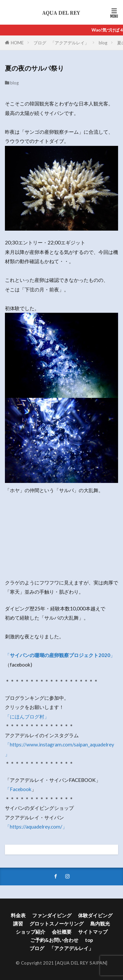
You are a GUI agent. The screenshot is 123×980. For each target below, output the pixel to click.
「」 (60, 655)
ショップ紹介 (31, 932)
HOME (17, 43)
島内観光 (100, 923)
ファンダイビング (52, 915)
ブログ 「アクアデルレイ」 (61, 43)
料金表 (18, 915)
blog (103, 43)
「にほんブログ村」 (27, 717)
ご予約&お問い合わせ (54, 940)
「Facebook (18, 789)
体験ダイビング (95, 915)
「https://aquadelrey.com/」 (36, 827)
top (89, 940)
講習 (18, 923)
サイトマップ (93, 932)
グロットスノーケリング (57, 923)
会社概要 (62, 932)
